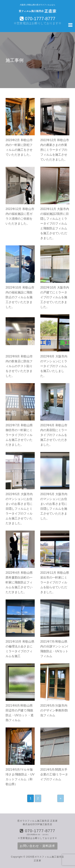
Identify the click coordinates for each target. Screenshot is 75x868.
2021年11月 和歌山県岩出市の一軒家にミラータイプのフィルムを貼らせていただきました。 (55, 582)
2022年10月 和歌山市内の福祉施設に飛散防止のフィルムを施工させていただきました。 (20, 297)
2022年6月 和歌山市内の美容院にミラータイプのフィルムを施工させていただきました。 (54, 435)
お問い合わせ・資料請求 (37, 846)
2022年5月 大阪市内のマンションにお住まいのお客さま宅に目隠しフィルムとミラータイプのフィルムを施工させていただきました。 (19, 509)
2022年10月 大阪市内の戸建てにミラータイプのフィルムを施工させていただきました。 (55, 297)
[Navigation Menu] (70, 25)
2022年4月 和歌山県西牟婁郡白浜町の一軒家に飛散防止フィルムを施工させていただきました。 (19, 582)
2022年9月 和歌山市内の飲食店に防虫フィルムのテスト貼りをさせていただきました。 (19, 366)
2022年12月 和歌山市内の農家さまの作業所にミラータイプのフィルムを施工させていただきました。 (55, 150)
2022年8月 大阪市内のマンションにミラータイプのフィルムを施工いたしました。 (54, 366)
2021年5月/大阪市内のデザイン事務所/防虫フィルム (54, 710)
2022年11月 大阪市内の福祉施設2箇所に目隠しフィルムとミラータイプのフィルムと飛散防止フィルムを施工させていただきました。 (55, 223)
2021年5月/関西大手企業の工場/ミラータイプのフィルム (54, 774)
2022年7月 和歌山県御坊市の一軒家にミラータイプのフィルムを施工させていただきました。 (19, 435)
